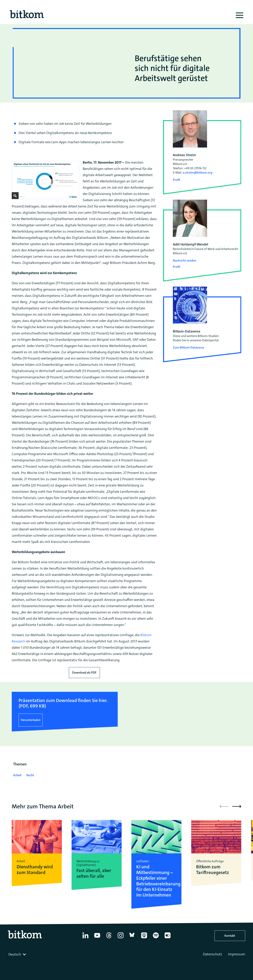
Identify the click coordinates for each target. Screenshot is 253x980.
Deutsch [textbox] (15, 954)
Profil (176, 180)
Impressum (237, 954)
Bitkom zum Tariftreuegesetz (213, 870)
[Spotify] (156, 938)
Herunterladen (31, 720)
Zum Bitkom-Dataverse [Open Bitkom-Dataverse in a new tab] (188, 347)
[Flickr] (168, 938)
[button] (237, 806)
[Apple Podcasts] (144, 938)
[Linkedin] (85, 938)
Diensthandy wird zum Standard (35, 870)
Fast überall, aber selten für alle (94, 873)
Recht (30, 775)
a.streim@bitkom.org (198, 173)
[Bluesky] (132, 938)
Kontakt (230, 936)
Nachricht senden (185, 260)
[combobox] (18, 954)
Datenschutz (213, 954)
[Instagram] (121, 938)
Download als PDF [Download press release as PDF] (84, 673)
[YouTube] (97, 938)
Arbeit (17, 775)
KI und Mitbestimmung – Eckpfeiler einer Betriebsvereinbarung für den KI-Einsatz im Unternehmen (156, 881)
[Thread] (109, 938)
